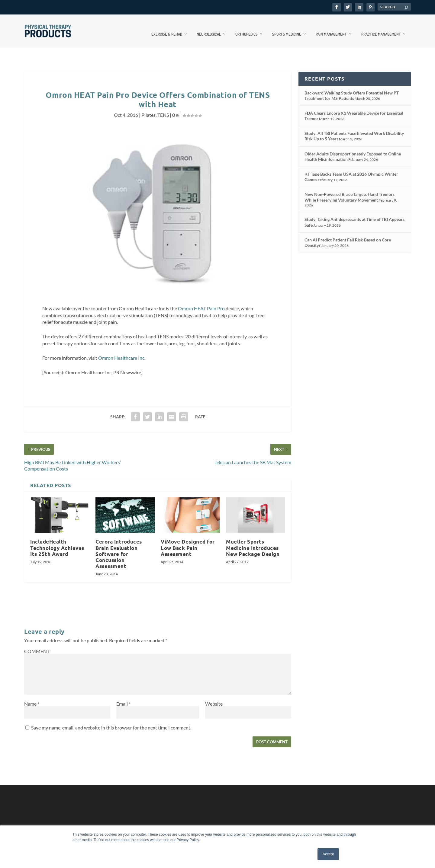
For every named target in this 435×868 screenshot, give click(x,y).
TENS (163, 108)
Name (32, 697)
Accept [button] (328, 854)
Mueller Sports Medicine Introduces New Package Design (253, 541)
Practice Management (381, 27)
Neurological (209, 27)
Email (123, 697)
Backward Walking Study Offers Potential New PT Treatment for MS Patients (352, 89)
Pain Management (331, 27)
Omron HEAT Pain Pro (201, 302)
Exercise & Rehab (167, 27)
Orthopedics (246, 27)
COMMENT (37, 645)
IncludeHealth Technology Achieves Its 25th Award (57, 541)
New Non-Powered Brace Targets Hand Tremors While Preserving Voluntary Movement (350, 191)
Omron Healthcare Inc (121, 351)
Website (214, 697)
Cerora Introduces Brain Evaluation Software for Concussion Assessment (119, 547)
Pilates (148, 108)
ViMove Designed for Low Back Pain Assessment (188, 541)
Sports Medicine (287, 27)
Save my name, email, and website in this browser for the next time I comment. (111, 721)
